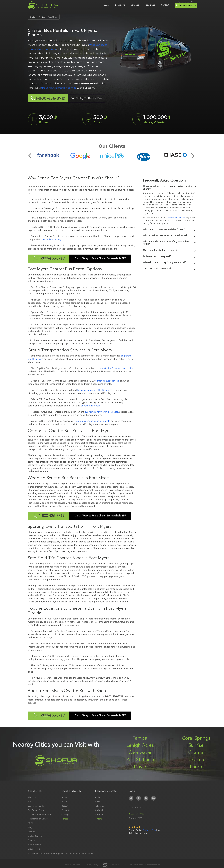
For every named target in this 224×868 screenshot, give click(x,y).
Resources (150, 5)
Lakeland (196, 760)
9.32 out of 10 (149, 830)
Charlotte (66, 810)
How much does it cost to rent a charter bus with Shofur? (169, 188)
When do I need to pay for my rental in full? (169, 263)
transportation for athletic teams (95, 390)
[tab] (170, 188)
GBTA (30, 823)
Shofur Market (34, 845)
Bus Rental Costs (36, 810)
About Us (32, 797)
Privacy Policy (92, 865)
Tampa (140, 738)
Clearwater (140, 753)
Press (30, 802)
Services (135, 5)
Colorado (99, 814)
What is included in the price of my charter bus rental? (169, 243)
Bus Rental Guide (36, 806)
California (99, 810)
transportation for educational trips (115, 368)
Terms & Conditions (73, 865)
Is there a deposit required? (169, 257)
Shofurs (31, 832)
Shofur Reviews (35, 836)
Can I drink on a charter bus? (169, 269)
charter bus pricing (51, 239)
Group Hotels (34, 849)
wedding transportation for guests (92, 421)
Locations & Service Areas (40, 814)
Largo (196, 767)
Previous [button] (31, 153)
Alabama (99, 797)
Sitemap (31, 840)
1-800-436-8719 (187, 6)
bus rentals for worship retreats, (102, 412)
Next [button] (193, 153)
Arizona (99, 802)
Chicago (65, 814)
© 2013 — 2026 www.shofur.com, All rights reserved (136, 865)
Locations (120, 5)
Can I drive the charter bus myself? (169, 251)
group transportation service (59, 88)
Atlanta (65, 797)
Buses (106, 5)
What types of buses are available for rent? (169, 230)
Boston (65, 806)
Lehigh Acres (140, 746)
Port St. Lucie (140, 760)
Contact (165, 5)
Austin (64, 802)
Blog (30, 827)
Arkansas (99, 806)
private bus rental (90, 406)
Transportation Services (39, 819)
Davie (140, 767)
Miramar (196, 753)
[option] (49, 155)
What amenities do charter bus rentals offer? (169, 236)
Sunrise (196, 746)
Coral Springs (196, 738)
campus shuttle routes (107, 381)
